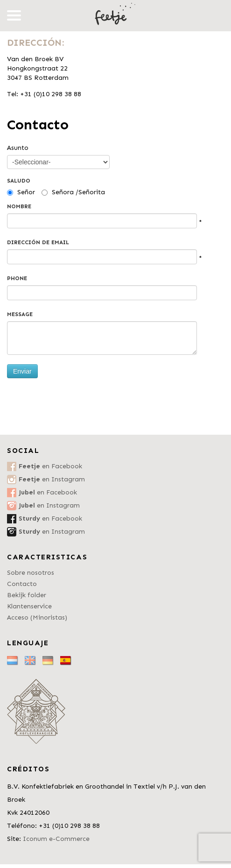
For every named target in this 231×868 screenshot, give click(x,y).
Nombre (19, 206)
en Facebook (50, 466)
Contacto (22, 584)
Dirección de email (38, 242)
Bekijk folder (27, 595)
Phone (17, 278)
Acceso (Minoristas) (37, 617)
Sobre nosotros (31, 573)
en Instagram (52, 479)
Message (20, 314)
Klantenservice (29, 606)
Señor (26, 192)
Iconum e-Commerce (56, 839)
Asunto (18, 148)
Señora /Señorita (78, 192)
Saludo (19, 181)
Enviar (22, 371)
